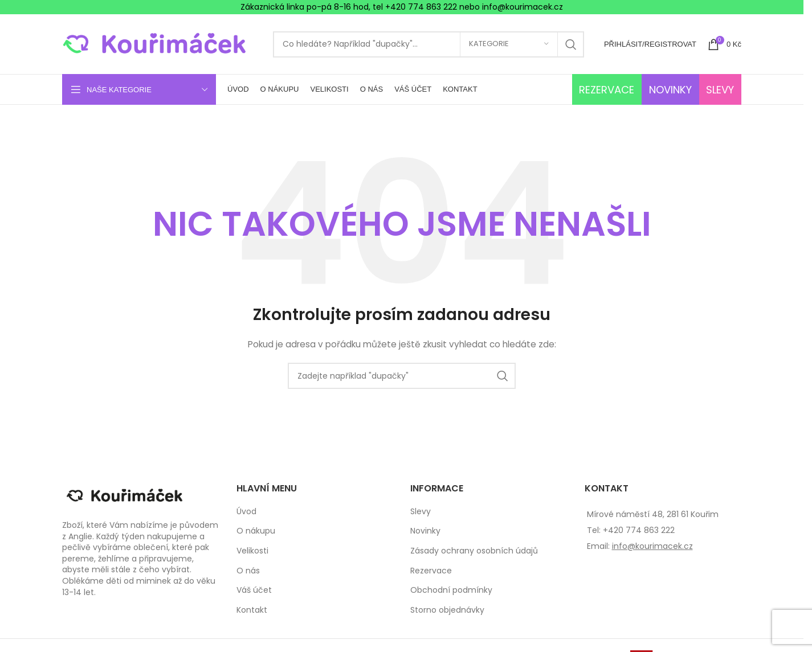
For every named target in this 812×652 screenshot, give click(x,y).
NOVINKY (670, 90)
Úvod (246, 512)
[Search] (429, 44)
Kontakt (252, 610)
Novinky (425, 531)
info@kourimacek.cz (652, 546)
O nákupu (256, 531)
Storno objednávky (447, 610)
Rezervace (431, 571)
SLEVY (720, 90)
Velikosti (252, 551)
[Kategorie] (509, 44)
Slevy (421, 512)
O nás (248, 571)
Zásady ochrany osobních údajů (474, 551)
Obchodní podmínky (451, 590)
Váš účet (254, 590)
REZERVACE (607, 90)
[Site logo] (162, 43)
